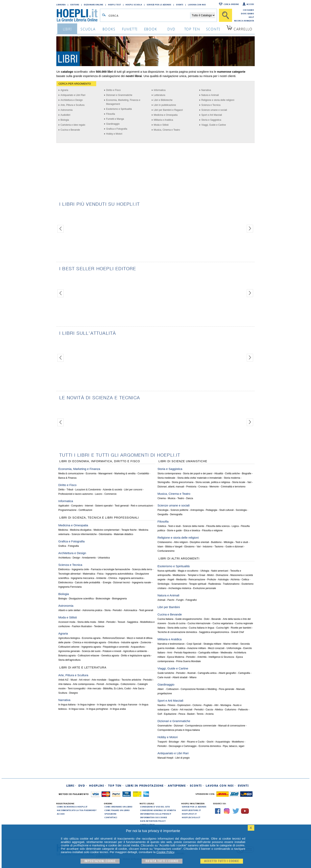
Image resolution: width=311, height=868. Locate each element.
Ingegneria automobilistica (119, 574)
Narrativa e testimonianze (171, 644)
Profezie (212, 580)
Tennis (200, 714)
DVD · (83, 786)
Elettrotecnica (66, 583)
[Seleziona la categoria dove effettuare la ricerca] (203, 15)
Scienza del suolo (91, 651)
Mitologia (228, 542)
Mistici (211, 575)
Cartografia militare (208, 653)
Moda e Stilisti (161, 125)
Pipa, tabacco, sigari (234, 746)
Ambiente (101, 578)
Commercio (110, 494)
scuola (88, 29)
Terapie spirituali (198, 584)
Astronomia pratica (92, 610)
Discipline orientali (199, 542)
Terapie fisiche (129, 530)
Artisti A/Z (63, 680)
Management (105, 474)
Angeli (171, 580)
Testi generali (122, 506)
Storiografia (164, 482)
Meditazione (179, 575)
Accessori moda (67, 622)
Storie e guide (174, 530)
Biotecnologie (103, 599)
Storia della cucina (177, 628)
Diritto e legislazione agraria (136, 656)
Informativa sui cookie (154, 817)
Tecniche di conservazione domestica (177, 632)
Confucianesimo (166, 551)
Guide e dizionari (234, 547)
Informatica (160, 90)
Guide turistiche (166, 673)
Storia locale (239, 482)
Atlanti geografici (227, 673)
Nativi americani (220, 571)
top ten (192, 29)
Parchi (171, 600)
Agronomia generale (69, 651)
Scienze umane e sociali (214, 110)
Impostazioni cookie (100, 861)
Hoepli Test (115, 5)
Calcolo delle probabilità (88, 583)
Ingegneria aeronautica (131, 578)
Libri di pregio (182, 758)
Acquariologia (223, 742)
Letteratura (159, 95)
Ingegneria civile (80, 569)
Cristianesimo (165, 542)
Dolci (207, 619)
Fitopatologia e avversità (116, 647)
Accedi (250, 4)
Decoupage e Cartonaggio (183, 746)
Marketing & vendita (125, 474)
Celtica (245, 580)
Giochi (210, 742)
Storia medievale (166, 478)
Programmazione (67, 510)
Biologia (65, 120)
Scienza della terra (142, 569)
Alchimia (235, 580)
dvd (171, 29)
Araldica (181, 648)
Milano (193, 677)
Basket (191, 714)
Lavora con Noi (197, 5)
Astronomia (67, 110)
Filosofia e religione (212, 530)
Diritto (61, 490)
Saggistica (133, 622)
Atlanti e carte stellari (69, 610)
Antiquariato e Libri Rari (73, 95)
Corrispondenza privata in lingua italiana (179, 730)
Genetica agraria (110, 656)
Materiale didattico (123, 534)
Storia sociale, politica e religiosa (213, 482)
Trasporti (162, 742)
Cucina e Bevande (70, 130)
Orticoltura (114, 642)
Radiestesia (215, 584)
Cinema (162, 498)
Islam (160, 547)
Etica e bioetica (192, 530)
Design (76, 558)
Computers (77, 506)
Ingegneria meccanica (82, 578)
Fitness (171, 705)
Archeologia (112, 684)
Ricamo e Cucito (196, 742)
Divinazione (222, 575)
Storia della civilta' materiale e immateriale (200, 478)
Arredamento (89, 558)
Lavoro (99, 494)
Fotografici (191, 600)
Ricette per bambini (241, 628)
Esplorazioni (184, 705)
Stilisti (101, 622)
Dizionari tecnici (122, 583)
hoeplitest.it (189, 814)
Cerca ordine (231, 4)
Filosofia (111, 114)
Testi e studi (174, 526)
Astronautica (130, 610)
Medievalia (226, 653)
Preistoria (191, 487)
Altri (216, 705)
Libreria (61, 5)
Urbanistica (104, 558)
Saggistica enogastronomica (214, 632)
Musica (172, 498)
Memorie (214, 487)
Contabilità (143, 474)
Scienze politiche (179, 510)
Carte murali (164, 677)
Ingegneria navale (142, 583)
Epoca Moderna (176, 657)
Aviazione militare (197, 648)
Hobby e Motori (114, 134)
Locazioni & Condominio (88, 490)
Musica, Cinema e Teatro (167, 130)
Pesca (182, 714)
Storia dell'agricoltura (69, 660)
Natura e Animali (210, 95)
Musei (74, 680)
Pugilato (208, 705)
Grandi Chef (238, 632)
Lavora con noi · (221, 786)
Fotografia (73, 546)
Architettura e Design (72, 100)
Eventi (180, 5)
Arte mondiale (99, 680)
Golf (160, 714)
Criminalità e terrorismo (233, 487)
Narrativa (206, 90)
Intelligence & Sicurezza (221, 657)
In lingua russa (77, 709)
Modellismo (238, 742)
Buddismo (216, 542)
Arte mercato (94, 689)
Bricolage (174, 742)
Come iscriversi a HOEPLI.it (72, 807)
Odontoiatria (105, 534)
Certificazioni (85, 510)
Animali (161, 600)
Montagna (226, 705)
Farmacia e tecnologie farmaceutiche (111, 569)
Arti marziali (186, 710)
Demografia (176, 514)
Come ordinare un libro (119, 807)
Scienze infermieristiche (84, 534)
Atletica (219, 710)
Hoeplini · (98, 786)
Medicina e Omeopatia (166, 115)
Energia (107, 583)
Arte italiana (65, 684)
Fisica (100, 574)
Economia (91, 474)
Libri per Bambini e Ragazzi (168, 110)
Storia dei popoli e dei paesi (198, 474)
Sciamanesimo (179, 584)
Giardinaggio (113, 124)
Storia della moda (87, 622)
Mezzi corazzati (216, 648)
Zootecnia (146, 642)
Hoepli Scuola (134, 5)
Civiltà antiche (232, 474)
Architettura (64, 558)
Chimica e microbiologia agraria (89, 642)
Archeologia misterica (180, 588)
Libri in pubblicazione (165, 105)
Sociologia (241, 510)
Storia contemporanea (169, 474)
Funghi (180, 600)
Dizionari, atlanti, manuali (171, 487)
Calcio (174, 710)
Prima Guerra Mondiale (188, 661)
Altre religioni (181, 542)
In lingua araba (118, 709)
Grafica (62, 546)
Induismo (208, 547)
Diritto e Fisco (113, 90)
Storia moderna (232, 478)
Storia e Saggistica (211, 120)
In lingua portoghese (97, 709)
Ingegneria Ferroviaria (70, 587)
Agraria (64, 90)
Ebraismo (190, 547)
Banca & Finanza (67, 478)
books (109, 29)
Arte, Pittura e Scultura (72, 105)
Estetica (162, 526)
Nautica (162, 705)
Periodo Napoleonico (185, 653)
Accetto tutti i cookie (222, 861)
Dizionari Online (94, 5)
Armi (170, 653)
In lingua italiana (67, 705)
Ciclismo (197, 705)
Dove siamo (248, 14)
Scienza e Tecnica (211, 105)
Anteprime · (178, 786)
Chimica (113, 578)
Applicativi (64, 506)
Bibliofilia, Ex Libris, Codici (117, 689)
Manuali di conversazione (232, 726)
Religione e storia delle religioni (218, 100)
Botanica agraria (67, 656)
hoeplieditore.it (191, 810)
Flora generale (226, 689)
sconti (213, 29)
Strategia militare (212, 644)
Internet (89, 506)
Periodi (100, 684)
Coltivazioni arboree (69, 647)
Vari (249, 482)
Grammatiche (165, 726)
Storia (107, 610)
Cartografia (244, 673)
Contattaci (111, 817)
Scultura (63, 693)
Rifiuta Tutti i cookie (162, 861)
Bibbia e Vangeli (174, 547)
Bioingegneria (120, 599)
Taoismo (219, 547)
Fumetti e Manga (115, 119)
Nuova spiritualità (167, 571)
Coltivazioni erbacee (88, 656)
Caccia (209, 710)
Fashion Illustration (82, 626)
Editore (75, 5)
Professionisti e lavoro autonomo (76, 494)
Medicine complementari (106, 530)
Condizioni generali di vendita (158, 810)
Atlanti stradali (180, 677)
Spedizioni (110, 814)
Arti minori (84, 680)
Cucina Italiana (165, 619)
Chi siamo (249, 10)
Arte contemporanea (84, 684)
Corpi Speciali (194, 644)
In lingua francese (128, 705)
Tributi (70, 490)
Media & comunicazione (71, 474)
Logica (235, 526)
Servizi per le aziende (159, 5)
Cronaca (203, 487)
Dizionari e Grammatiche (119, 95)
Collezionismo (128, 684)
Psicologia (163, 510)
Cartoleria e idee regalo (73, 125)
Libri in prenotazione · (146, 786)
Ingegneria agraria (91, 647)
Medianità (181, 580)
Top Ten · (116, 786)
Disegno (74, 693)
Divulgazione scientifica (81, 599)
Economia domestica (210, 746)
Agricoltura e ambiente (135, 651)
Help (251, 17)
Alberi (161, 689)
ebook (151, 29)
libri (67, 29)
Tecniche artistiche (131, 680)
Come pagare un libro (117, 810)
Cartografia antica (207, 673)
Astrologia (223, 580)
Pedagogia (212, 510)
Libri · (71, 786)
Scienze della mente (193, 526)
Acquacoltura (138, 647)
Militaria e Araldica (163, 120)
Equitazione (170, 714)
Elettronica (64, 569)
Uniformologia (234, 648)
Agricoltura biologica (69, 638)
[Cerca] (226, 15)
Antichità (202, 657)
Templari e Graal (196, 575)
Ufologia (205, 571)
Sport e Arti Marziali (212, 115)
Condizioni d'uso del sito (155, 807)
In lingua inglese (86, 705)
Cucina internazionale (199, 623)
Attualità (218, 474)
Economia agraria (91, 638)
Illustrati (191, 673)
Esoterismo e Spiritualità (119, 109)
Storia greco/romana (183, 482)
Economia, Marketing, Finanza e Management (123, 102)
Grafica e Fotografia (117, 129)
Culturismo (231, 710)
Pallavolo (243, 710)
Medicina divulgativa (81, 530)
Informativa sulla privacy (156, 814)
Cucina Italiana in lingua (201, 628)
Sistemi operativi (104, 506)
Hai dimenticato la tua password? (77, 810)
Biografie (247, 474)
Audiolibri (65, 115)
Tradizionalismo (231, 584)
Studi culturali (227, 510)
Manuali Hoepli (165, 758)
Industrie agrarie (130, 642)
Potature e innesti (112, 651)
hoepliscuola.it (191, 817)
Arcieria (210, 714)
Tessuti (121, 622)
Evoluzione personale (205, 588)
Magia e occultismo (188, 571)
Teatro (181, 498)
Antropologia (197, 510)
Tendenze (99, 626)
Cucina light (222, 628)
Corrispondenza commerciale (201, 726)
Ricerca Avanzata (244, 21)
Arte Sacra (139, 689)
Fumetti (130, 29)
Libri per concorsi (133, 490)
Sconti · (197, 786)
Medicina (63, 530)
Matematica (89, 574)
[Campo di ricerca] (149, 15)
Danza (190, 498)
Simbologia (163, 584)
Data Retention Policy (153, 821)
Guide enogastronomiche (189, 619)
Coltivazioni (172, 689)
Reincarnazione (197, 580)
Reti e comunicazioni (142, 506)
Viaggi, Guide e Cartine (214, 125)
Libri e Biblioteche (163, 100)
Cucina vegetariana (223, 623)
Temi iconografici (76, 689)
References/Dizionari (114, 638)
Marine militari (231, 644)
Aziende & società (112, 490)
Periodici (117, 610)
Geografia (163, 514)
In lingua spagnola (107, 705)
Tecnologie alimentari (70, 574)
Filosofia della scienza (218, 526)
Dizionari (179, 726)
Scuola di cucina (177, 623)
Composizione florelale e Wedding (199, 689)
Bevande (216, 619)
